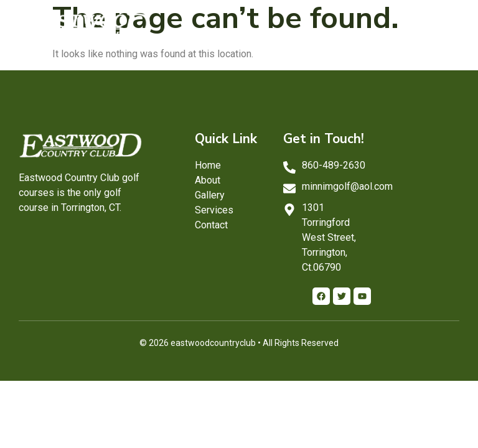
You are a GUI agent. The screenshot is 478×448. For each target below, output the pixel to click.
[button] (447, 26)
